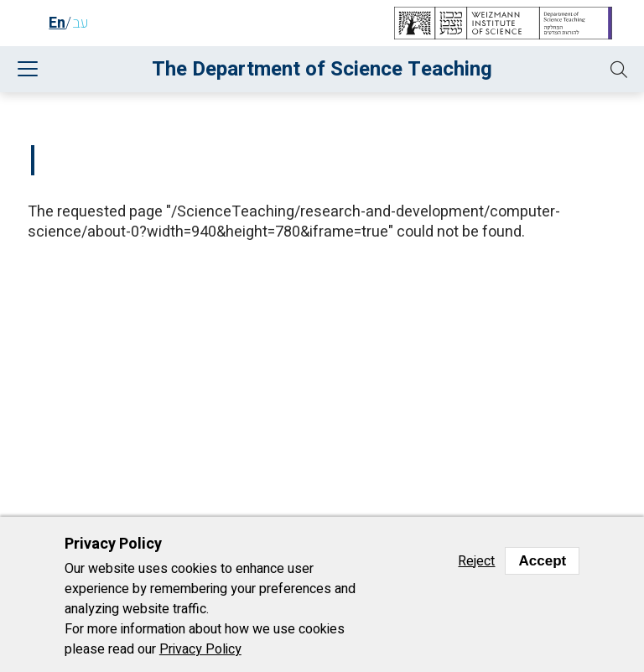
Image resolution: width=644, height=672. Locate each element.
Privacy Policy (200, 649)
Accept (542, 561)
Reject (476, 561)
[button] (619, 70)
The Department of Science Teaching (322, 69)
